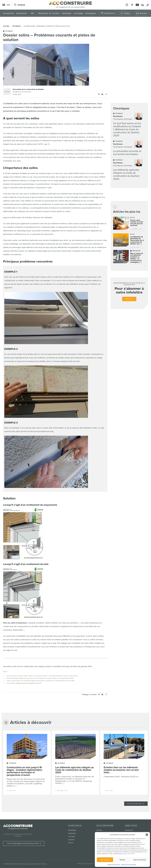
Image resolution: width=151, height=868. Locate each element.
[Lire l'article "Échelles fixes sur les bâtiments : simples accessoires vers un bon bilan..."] (124, 763)
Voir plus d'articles (134, 804)
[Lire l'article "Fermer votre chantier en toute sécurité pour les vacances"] (129, 223)
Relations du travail (49, 17)
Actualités (9, 17)
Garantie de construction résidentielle (25, 683)
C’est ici (128, 299)
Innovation (21, 17)
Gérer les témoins (140, 860)
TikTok (71, 843)
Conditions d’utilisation (85, 864)
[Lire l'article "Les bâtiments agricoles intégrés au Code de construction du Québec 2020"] (128, 170)
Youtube (72, 837)
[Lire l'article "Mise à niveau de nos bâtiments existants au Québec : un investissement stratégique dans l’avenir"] (129, 257)
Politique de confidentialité (129, 864)
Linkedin (71, 840)
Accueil (99, 830)
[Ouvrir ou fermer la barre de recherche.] (15, 6)
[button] (147, 835)
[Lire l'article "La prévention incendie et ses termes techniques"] (128, 148)
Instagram (72, 830)
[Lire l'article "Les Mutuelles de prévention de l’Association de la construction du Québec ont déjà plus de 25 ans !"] (129, 240)
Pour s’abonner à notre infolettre (24, 844)
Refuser (122, 860)
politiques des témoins (128, 854)
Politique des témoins (114, 864)
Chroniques (91, 17)
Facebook (72, 833)
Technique (66, 17)
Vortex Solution (42, 864)
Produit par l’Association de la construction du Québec (18, 835)
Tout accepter (105, 860)
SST (33, 17)
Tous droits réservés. (24, 864)
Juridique (78, 17)
